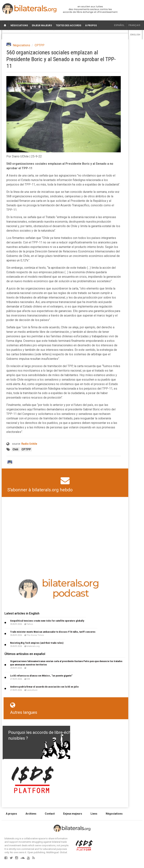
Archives (31, 814)
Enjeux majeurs (42, 25)
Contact (50, 814)
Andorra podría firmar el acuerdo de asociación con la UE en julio (44, 687)
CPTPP (40, 45)
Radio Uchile (29, 444)
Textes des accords (69, 25)
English (135, 35)
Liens (94, 814)
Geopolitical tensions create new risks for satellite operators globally (47, 621)
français (134, 25)
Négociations (19, 25)
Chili (16, 449)
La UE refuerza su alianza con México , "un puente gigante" (41, 676)
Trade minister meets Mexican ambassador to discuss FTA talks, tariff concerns (53, 632)
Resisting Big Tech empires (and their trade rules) (37, 643)
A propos (11, 814)
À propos (91, 25)
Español (119, 25)
